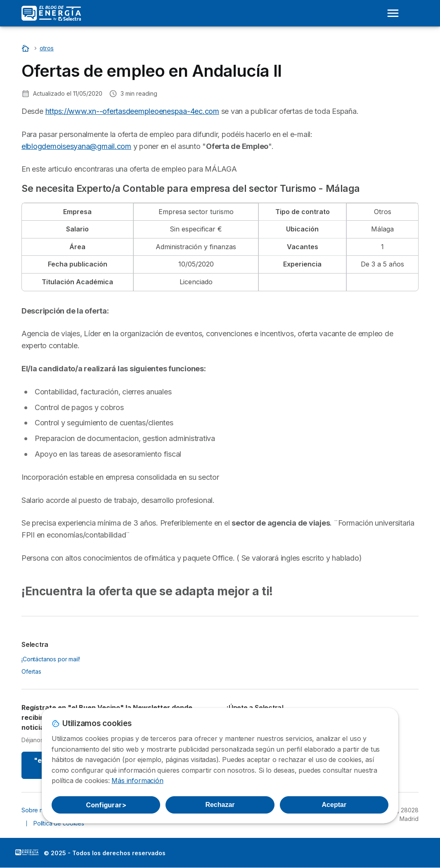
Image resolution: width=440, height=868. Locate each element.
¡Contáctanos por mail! (51, 659)
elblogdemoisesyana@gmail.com (76, 146)
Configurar (106, 805)
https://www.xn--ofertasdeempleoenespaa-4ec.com (132, 111)
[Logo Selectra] (51, 13)
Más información (137, 781)
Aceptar (334, 805)
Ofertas (31, 671)
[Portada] (26, 48)
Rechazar (220, 805)
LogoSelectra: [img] (27, 852)
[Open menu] (393, 13)
